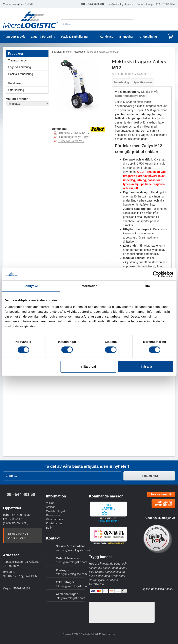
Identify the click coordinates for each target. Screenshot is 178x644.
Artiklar (51, 507)
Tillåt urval (88, 367)
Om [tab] (147, 286)
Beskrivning (121, 82)
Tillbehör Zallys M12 (69, 141)
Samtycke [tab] (31, 286)
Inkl (23, 4)
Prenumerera (149, 476)
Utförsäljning (148, 37)
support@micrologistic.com (73, 550)
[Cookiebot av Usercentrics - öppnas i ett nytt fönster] (156, 274)
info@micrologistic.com (120, 4)
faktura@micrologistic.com (73, 586)
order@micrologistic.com (72, 562)
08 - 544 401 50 (21, 494)
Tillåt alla (145, 367)
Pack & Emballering (28, 74)
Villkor (50, 503)
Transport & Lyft (28, 60)
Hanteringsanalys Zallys (71, 137)
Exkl (31, 4)
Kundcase (107, 37)
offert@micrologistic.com (71, 574)
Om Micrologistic (56, 511)
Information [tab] (89, 286)
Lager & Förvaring (28, 67)
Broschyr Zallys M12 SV (71, 133)
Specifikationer (143, 82)
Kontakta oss (54, 523)
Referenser (53, 515)
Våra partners (55, 519)
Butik (49, 528)
